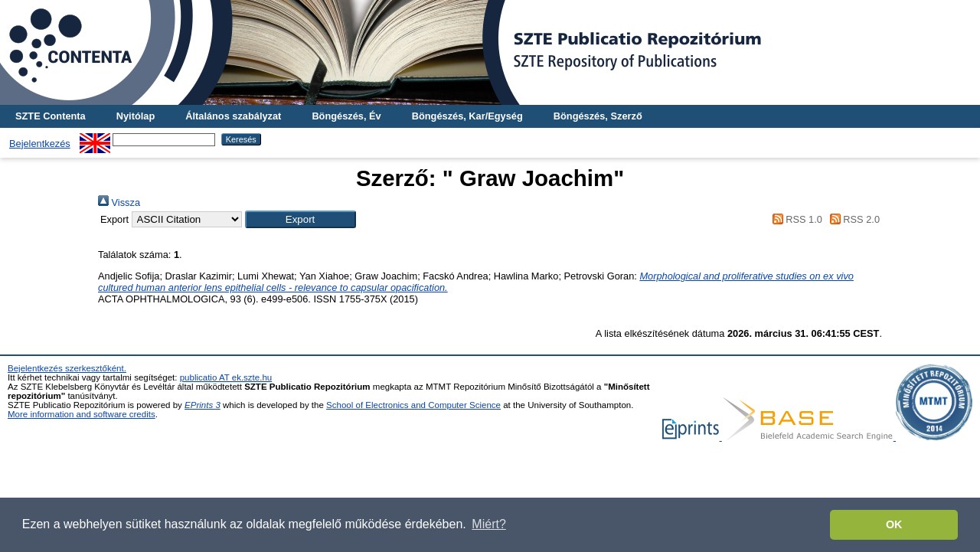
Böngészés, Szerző (598, 116)
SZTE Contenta (51, 116)
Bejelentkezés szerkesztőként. (67, 368)
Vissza (119, 203)
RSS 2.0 (852, 219)
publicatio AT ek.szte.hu (226, 377)
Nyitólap (136, 116)
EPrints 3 (203, 405)
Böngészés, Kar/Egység (467, 116)
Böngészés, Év (346, 116)
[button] (301, 219)
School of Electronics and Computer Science (413, 405)
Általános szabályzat (233, 116)
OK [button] (894, 524)
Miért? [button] (488, 524)
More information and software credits (82, 414)
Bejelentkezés (40, 144)
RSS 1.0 (795, 219)
